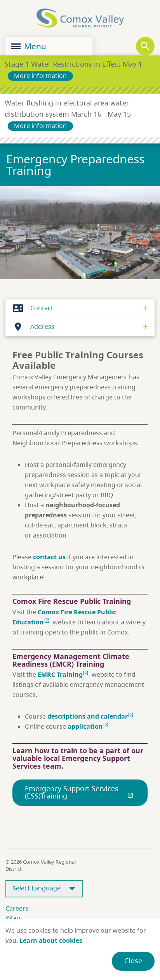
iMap (13, 918)
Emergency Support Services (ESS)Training (80, 792)
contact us (49, 557)
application (89, 726)
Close (133, 961)
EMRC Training (64, 674)
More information (40, 76)
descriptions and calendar (91, 716)
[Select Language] (44, 889)
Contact (31, 308)
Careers (17, 908)
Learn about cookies (51, 940)
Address (31, 327)
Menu (29, 46)
